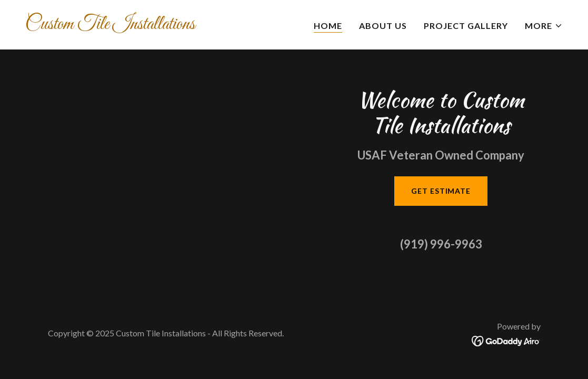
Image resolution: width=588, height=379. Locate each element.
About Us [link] (383, 26)
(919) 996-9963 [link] (441, 244)
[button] (544, 26)
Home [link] (328, 26)
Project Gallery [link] (466, 26)
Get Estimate (441, 191)
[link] (156, 26)
